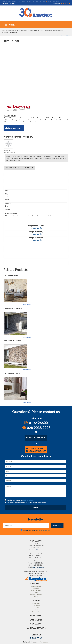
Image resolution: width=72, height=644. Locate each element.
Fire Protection (36, 591)
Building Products (20, 31)
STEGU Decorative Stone (36, 31)
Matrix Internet (44, 642)
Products (10, 31)
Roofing (36, 593)
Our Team (36, 608)
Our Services (36, 606)
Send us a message (8, 4)
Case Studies (36, 620)
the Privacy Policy (28, 500)
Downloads (28, 168)
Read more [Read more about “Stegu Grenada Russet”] (27, 370)
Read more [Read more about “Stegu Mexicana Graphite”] (27, 337)
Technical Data (13, 168)
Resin (36, 597)
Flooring (36, 589)
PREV (60, 35)
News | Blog (56, 4)
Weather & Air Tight (36, 595)
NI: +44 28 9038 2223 (39, 2)
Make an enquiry (14, 128)
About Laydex (36, 604)
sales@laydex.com (38, 567)
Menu (10, 25)
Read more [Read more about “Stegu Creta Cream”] (27, 304)
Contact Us (36, 624)
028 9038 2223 (36, 428)
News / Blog (36, 616)
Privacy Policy (36, 612)
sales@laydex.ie (52, 2)
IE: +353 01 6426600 (24, 2)
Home (3, 31)
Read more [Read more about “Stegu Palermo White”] (27, 403)
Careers (36, 610)
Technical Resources (36, 628)
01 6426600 (36, 423)
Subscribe (57, 525)
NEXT (68, 35)
